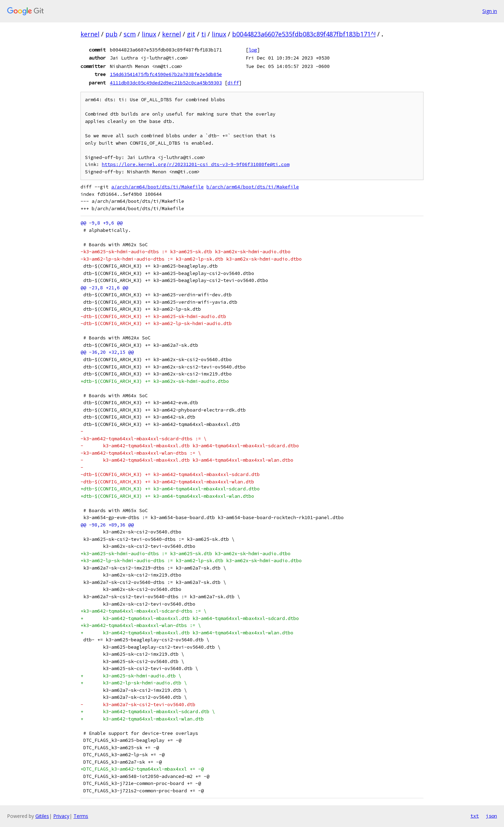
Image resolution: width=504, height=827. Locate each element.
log (253, 50)
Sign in (490, 11)
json (491, 816)
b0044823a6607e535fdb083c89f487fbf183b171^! (304, 34)
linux (149, 34)
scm (130, 34)
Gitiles (42, 816)
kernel (90, 34)
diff (233, 83)
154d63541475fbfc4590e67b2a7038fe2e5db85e (166, 74)
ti (204, 34)
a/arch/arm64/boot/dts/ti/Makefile (157, 187)
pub (111, 34)
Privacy (61, 816)
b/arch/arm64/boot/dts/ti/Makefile (253, 187)
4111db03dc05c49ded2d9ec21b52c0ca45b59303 (166, 83)
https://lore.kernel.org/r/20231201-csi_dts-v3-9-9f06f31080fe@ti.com (196, 164)
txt (475, 816)
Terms (81, 816)
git (191, 34)
